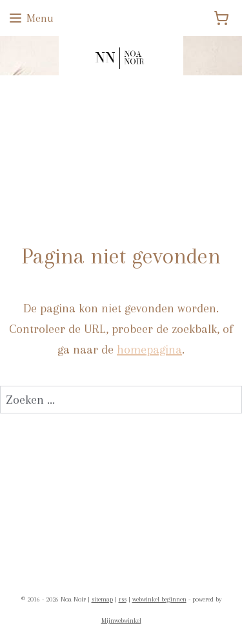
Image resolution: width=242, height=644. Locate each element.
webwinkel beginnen (159, 599)
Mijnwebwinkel (121, 620)
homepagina (149, 350)
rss (123, 599)
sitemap (102, 599)
